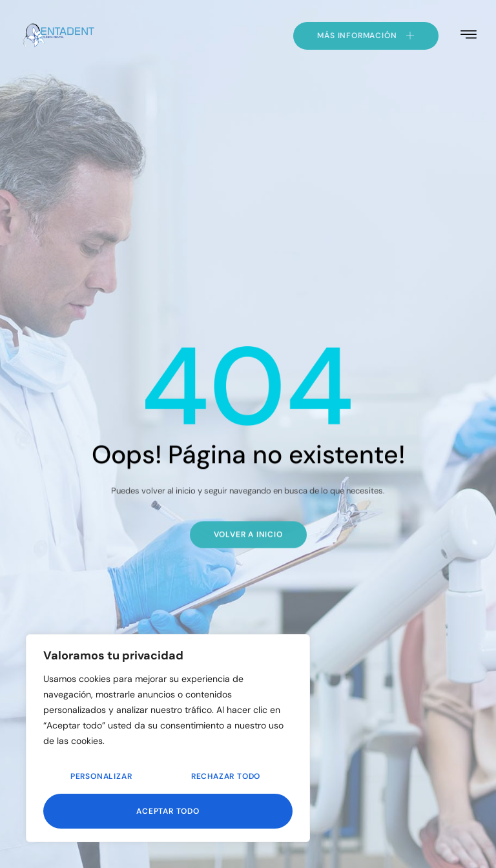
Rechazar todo (226, 776)
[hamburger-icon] (469, 35)
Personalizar (101, 776)
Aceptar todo (168, 811)
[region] (168, 738)
